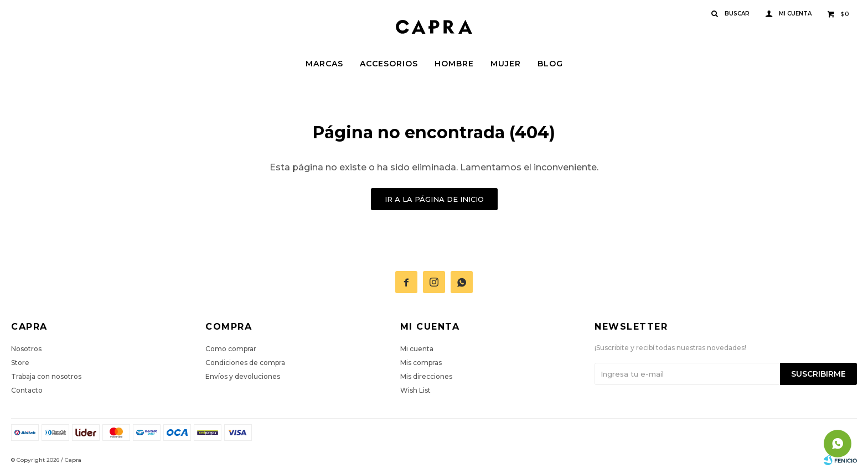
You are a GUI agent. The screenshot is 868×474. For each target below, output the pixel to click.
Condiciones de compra (245, 363)
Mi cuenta (417, 349)
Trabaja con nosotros (46, 376)
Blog (550, 64)
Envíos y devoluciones (243, 376)
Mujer (506, 64)
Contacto (27, 390)
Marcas (324, 64)
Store (20, 363)
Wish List (415, 390)
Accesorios (389, 64)
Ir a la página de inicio (434, 199)
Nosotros (26, 349)
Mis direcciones (426, 376)
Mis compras (421, 363)
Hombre (454, 64)
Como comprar (231, 349)
